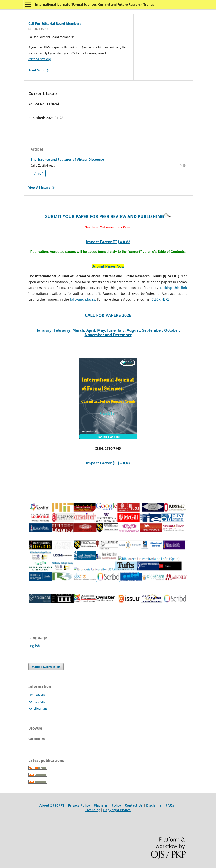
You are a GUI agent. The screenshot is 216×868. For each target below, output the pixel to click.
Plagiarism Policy (107, 805)
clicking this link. (174, 288)
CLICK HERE (161, 299)
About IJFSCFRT (52, 805)
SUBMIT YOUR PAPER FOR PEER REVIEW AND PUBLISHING (105, 216)
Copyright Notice (117, 810)
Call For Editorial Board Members (55, 24)
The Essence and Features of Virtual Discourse (67, 159)
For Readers (37, 695)
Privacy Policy (79, 805)
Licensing (93, 810)
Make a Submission (46, 667)
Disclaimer (155, 805)
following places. (83, 299)
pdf (40, 173)
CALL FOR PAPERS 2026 (108, 315)
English (34, 646)
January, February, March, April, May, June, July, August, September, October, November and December (109, 333)
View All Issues (39, 187)
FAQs (170, 805)
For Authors (37, 701)
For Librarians (38, 708)
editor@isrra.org (40, 59)
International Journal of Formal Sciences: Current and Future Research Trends (94, 4)
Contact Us (134, 805)
